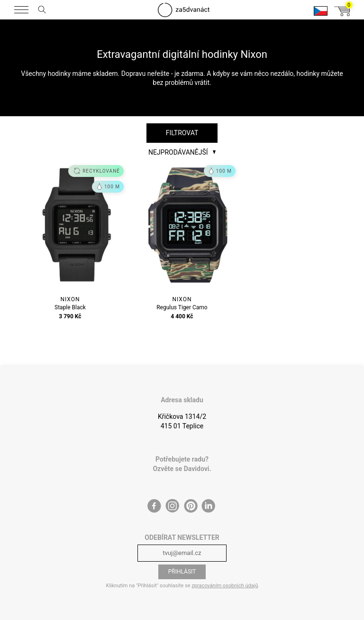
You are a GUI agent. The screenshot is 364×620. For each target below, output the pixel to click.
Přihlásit (182, 572)
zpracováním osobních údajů (225, 586)
